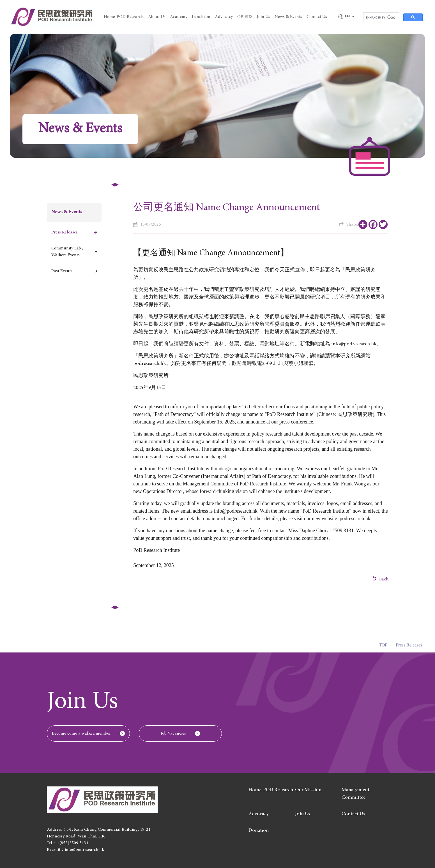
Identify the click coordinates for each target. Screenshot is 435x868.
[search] (381, 17)
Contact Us (317, 17)
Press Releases (65, 232)
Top (383, 647)
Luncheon (201, 17)
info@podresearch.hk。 (356, 344)
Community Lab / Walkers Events (67, 252)
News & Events (288, 17)
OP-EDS (245, 17)
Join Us (263, 17)
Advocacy (224, 17)
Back (380, 579)
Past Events (62, 271)
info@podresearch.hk (236, 511)
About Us (157, 17)
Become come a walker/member (81, 733)
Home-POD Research (124, 17)
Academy (179, 17)
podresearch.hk (150, 364)
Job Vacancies (173, 733)
